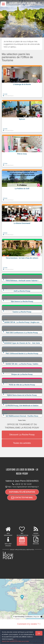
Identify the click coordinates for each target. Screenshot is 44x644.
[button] (22, 81)
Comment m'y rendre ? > (29, 624)
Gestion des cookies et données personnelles (15, 641)
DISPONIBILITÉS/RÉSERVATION (22, 492)
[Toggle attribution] (41, 617)
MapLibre (37, 617)
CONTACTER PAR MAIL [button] (22, 498)
